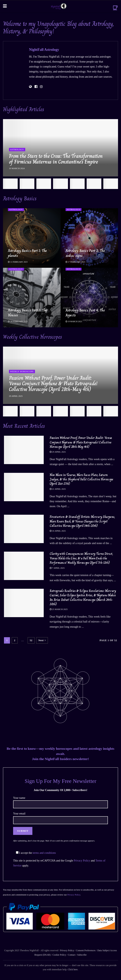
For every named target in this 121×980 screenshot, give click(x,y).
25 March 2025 (59, 609)
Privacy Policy (82, 861)
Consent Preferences (86, 950)
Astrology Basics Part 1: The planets (27, 253)
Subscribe (82, 955)
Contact (72, 955)
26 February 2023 (18, 321)
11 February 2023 (18, 262)
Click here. (73, 969)
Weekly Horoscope (22, 371)
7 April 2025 (57, 568)
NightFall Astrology (44, 50)
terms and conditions (44, 853)
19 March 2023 (74, 321)
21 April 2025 (58, 489)
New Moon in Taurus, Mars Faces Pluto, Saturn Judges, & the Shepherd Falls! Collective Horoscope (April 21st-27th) (81, 479)
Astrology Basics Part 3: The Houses (28, 313)
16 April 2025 (58, 531)
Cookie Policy (59, 955)
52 (31, 640)
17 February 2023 (75, 262)
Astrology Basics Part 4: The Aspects (85, 313)
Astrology (17, 150)
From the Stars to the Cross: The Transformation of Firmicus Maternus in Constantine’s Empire (56, 159)
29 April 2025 (58, 452)
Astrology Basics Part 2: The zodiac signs (85, 253)
